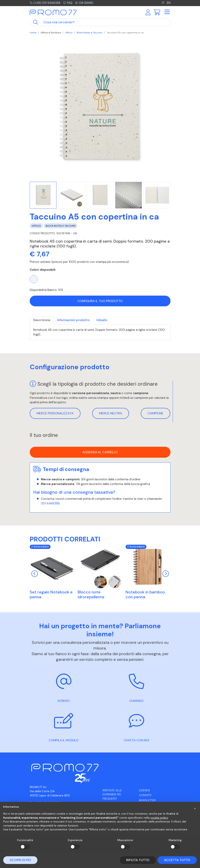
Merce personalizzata (55, 413)
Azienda (144, 790)
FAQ (68, 3)
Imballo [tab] (102, 320)
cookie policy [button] (159, 818)
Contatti (145, 795)
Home (33, 33)
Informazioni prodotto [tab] (73, 320)
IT (163, 3)
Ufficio (69, 33)
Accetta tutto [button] (177, 860)
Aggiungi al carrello (100, 452)
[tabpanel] (100, 332)
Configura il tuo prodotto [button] (100, 301)
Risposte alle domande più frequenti (112, 795)
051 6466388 (50, 503)
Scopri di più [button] (20, 860)
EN (169, 3)
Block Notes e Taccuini (89, 33)
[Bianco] (34, 279)
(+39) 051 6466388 (46, 3)
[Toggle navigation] (167, 13)
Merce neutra (111, 413)
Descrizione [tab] (42, 320)
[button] (195, 808)
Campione (156, 413)
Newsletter (147, 800)
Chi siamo (85, 3)
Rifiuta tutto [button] (138, 860)
